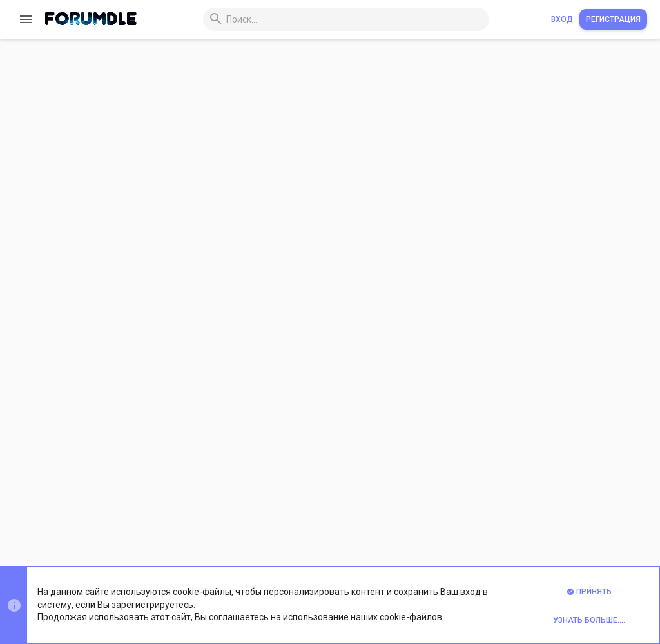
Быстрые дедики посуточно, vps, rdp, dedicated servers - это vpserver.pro (367, 373)
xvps (216, 257)
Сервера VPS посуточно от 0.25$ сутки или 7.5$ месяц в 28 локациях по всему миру (393, 205)
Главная (595, 527)
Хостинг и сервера (445, 172)
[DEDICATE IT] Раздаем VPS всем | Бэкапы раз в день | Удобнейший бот (367, 144)
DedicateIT (227, 172)
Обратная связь (282, 527)
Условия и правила (359, 527)
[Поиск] (328, 19)
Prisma (165, 527)
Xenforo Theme (207, 560)
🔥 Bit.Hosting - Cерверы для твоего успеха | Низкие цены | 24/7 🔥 (357, 289)
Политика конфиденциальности (468, 527)
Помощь (555, 527)
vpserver (223, 425)
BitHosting (227, 341)
